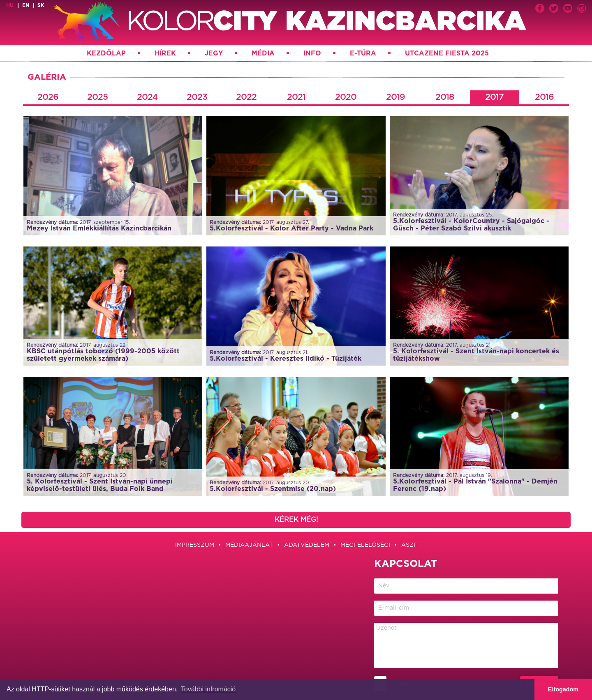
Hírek (165, 53)
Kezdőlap (106, 53)
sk (41, 5)
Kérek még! (296, 520)
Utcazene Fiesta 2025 (447, 53)
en (26, 5)
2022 (246, 97)
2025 (97, 97)
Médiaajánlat (249, 545)
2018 (445, 97)
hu (10, 5)
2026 (48, 97)
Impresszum (195, 545)
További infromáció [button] (208, 689)
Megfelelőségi (365, 545)
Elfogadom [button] (563, 689)
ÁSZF (409, 545)
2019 (395, 97)
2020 (346, 97)
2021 (296, 97)
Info (312, 53)
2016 (544, 97)
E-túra (363, 53)
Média (263, 53)
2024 (147, 97)
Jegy (214, 53)
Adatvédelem (307, 545)
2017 (494, 97)
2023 (197, 97)
